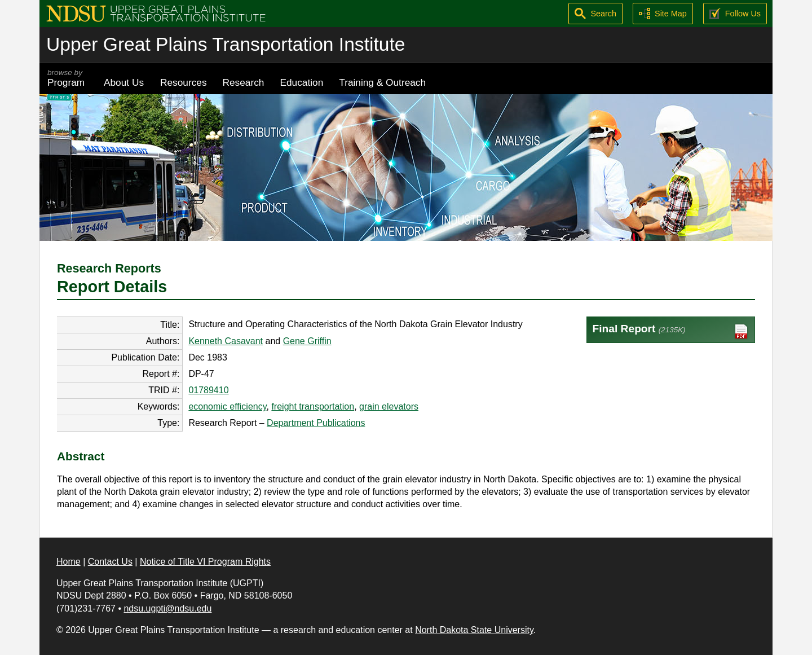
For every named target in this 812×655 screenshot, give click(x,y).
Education (301, 82)
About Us (124, 82)
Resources (184, 82)
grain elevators (389, 406)
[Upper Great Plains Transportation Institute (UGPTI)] (156, 13)
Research (244, 82)
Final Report (671, 331)
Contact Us (110, 562)
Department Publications (316, 423)
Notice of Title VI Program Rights (205, 562)
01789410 (208, 390)
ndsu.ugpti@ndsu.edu (167, 608)
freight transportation (313, 406)
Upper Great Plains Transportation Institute (226, 44)
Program (68, 78)
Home (69, 562)
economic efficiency (227, 406)
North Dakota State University (474, 630)
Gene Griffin (307, 341)
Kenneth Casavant (226, 341)
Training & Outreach (382, 82)
